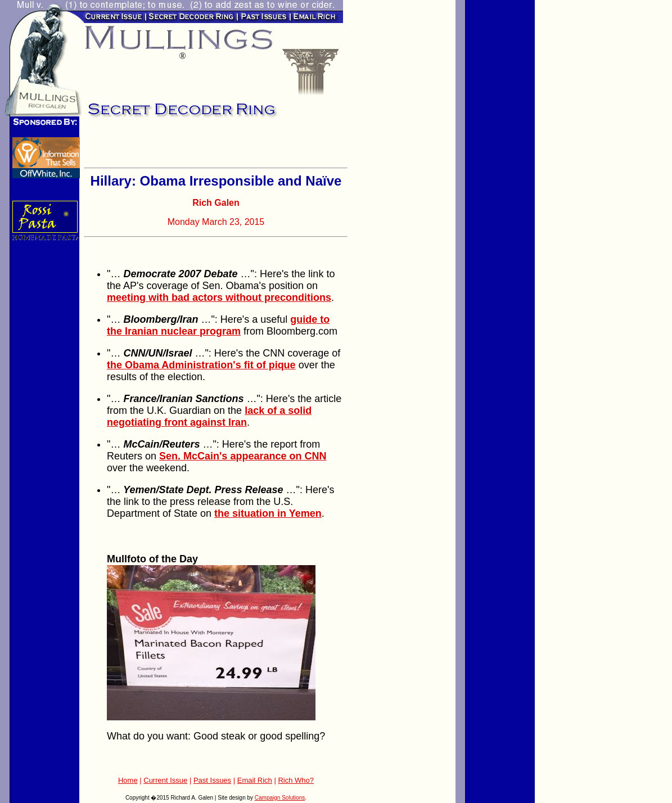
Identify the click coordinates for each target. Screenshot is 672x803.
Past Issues (212, 780)
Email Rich (255, 780)
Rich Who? (296, 780)
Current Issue (165, 780)
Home (128, 780)
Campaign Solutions (280, 798)
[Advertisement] (216, 146)
